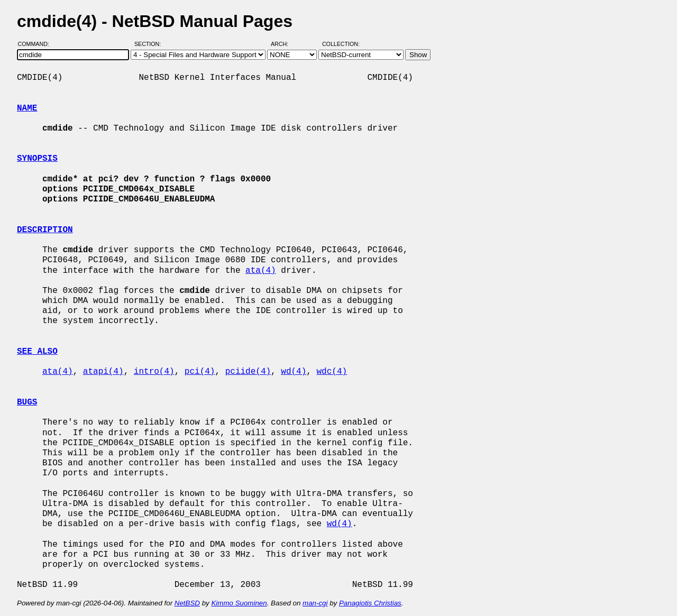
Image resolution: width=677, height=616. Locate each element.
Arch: (284, 44)
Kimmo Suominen (239, 603)
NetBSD (187, 603)
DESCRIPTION (45, 230)
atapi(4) (103, 372)
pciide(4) (248, 372)
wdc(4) (332, 372)
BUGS (27, 402)
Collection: (341, 44)
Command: (37, 44)
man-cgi (315, 603)
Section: (150, 44)
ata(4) (261, 271)
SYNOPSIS (37, 159)
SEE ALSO (37, 352)
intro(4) (154, 372)
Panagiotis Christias (370, 603)
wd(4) (294, 372)
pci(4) (200, 372)
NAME (27, 108)
